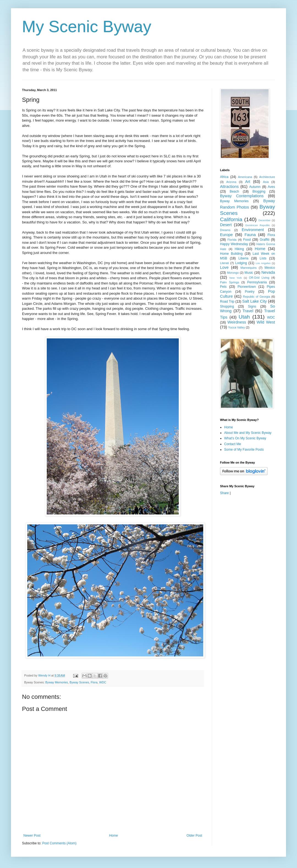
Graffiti (264, 240)
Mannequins (248, 268)
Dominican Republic (258, 225)
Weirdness (237, 322)
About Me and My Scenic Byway (248, 433)
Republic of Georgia (256, 297)
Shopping (227, 306)
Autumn (255, 187)
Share (224, 493)
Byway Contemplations (242, 196)
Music (249, 273)
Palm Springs (229, 282)
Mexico (270, 268)
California (231, 219)
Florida (232, 240)
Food (247, 240)
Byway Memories (57, 682)
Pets (223, 287)
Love (224, 267)
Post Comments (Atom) (59, 843)
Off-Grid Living (259, 278)
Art (248, 182)
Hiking (239, 249)
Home (114, 836)
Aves (271, 187)
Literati (224, 263)
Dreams (225, 230)
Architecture (267, 177)
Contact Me (233, 444)
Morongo (233, 273)
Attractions (229, 187)
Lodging (241, 263)
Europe (226, 235)
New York (236, 278)
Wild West (266, 322)
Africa (224, 177)
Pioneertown (247, 287)
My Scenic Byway (87, 27)
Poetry (250, 292)
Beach (234, 191)
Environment (253, 230)
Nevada (268, 272)
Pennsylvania (257, 282)
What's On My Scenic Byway (245, 438)
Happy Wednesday (234, 244)
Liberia (243, 258)
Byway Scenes (79, 682)
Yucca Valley (237, 327)
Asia (266, 182)
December (265, 220)
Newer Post (32, 836)
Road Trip (227, 302)
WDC (103, 682)
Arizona (231, 182)
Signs (252, 306)
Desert (226, 225)
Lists (263, 258)
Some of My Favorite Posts (244, 450)
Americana (245, 177)
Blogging (259, 191)
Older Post (194, 836)
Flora (94, 682)
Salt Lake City (255, 301)
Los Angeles (263, 263)
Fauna (250, 235)
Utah (244, 317)
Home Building (231, 254)
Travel (248, 311)
